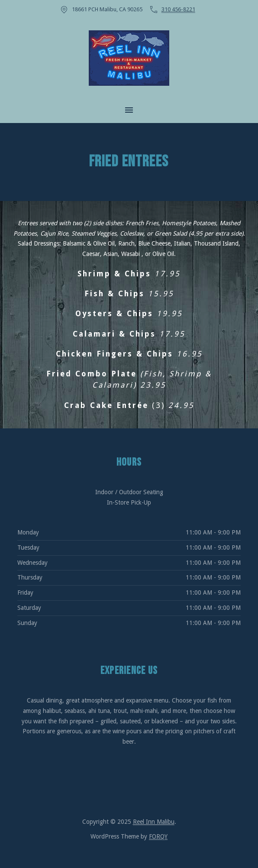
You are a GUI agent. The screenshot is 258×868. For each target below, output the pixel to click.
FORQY (158, 836)
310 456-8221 (178, 9)
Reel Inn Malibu (154, 822)
